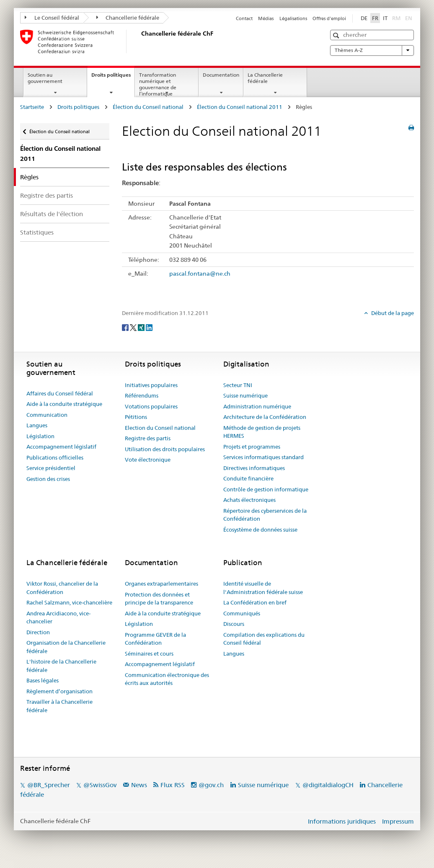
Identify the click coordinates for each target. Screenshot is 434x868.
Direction (38, 632)
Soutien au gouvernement (45, 78)
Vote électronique (148, 460)
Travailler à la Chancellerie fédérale (59, 706)
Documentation (221, 75)
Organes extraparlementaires (161, 584)
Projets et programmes (252, 447)
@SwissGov (100, 785)
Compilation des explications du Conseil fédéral (264, 639)
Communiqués (242, 613)
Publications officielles (55, 457)
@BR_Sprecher (49, 785)
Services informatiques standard (263, 457)
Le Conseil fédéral (52, 18)
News (139, 785)
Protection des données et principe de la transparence (159, 599)
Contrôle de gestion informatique (266, 489)
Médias (266, 18)
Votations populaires (151, 406)
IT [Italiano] (385, 18)
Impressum (398, 821)
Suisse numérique (245, 395)
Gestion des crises (48, 479)
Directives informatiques (254, 468)
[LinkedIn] (149, 327)
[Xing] (142, 327)
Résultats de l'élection (52, 214)
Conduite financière (248, 478)
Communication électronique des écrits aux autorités (167, 679)
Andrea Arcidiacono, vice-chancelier (58, 617)
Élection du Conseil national (148, 107)
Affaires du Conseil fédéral (60, 393)
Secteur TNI (238, 385)
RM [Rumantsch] (396, 18)
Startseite (32, 107)
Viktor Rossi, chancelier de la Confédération (62, 588)
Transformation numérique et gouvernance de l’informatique (158, 84)
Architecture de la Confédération (265, 417)
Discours (234, 624)
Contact (244, 18)
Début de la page (392, 313)
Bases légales (43, 680)
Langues (37, 425)
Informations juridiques (342, 821)
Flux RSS (173, 785)
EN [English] (409, 18)
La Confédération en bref (255, 602)
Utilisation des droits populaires (165, 449)
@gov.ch (211, 785)
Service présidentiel (51, 468)
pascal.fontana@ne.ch (200, 274)
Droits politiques (113, 77)
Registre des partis (46, 195)
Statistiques (37, 232)
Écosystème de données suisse (260, 530)
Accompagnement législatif (61, 447)
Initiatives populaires (151, 385)
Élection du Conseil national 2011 (240, 107)
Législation (40, 436)
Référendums (142, 395)
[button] (337, 35)
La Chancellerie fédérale (265, 78)
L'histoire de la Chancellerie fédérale (61, 666)
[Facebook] (126, 327)
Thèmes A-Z (372, 50)
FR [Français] (375, 18)
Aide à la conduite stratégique (64, 404)
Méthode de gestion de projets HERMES (262, 432)
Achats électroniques (249, 500)
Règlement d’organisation (59, 691)
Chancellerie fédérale (128, 18)
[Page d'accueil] (139, 41)
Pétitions (136, 417)
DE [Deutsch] (364, 18)
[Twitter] (134, 327)
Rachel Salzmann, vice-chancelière (69, 602)
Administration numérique (257, 406)
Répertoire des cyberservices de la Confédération (265, 515)
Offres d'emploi (329, 18)
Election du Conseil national (160, 428)
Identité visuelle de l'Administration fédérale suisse (263, 588)
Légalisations (293, 18)
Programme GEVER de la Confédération (155, 639)
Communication (47, 415)
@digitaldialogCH (328, 785)
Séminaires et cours (149, 654)
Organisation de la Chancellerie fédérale (66, 647)
